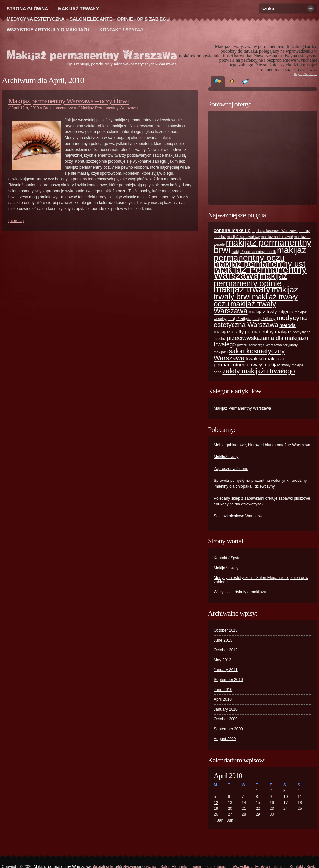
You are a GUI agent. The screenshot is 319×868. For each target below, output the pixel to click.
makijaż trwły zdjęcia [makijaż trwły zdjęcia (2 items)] (271, 311)
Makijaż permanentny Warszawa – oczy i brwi (68, 101)
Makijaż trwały (78, 9)
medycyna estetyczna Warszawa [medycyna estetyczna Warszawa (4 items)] (260, 321)
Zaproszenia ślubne (231, 469)
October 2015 (226, 630)
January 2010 (226, 709)
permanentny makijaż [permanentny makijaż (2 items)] (268, 331)
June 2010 (223, 690)
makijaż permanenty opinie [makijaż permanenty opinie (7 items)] (251, 280)
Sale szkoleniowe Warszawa (239, 516)
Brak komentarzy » (60, 108)
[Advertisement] (263, 158)
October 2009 (226, 719)
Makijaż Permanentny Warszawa (109, 108)
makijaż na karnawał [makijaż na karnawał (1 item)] (277, 237)
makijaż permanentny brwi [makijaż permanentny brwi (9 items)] (263, 246)
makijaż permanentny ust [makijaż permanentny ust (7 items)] (259, 264)
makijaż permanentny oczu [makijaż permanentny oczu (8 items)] (260, 254)
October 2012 (226, 650)
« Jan (219, 820)
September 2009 (228, 729)
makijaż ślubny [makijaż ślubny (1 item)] (264, 319)
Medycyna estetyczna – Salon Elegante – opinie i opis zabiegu (88, 19)
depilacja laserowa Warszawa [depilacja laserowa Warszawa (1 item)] (275, 231)
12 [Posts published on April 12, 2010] (216, 803)
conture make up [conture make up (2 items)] (232, 230)
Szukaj (311, 8)
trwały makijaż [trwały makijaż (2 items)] (265, 365)
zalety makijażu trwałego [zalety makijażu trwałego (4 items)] (258, 371)
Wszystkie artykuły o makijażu (48, 30)
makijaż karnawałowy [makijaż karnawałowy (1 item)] (243, 237)
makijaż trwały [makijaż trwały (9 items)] (242, 289)
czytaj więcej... (306, 74)
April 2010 (223, 699)
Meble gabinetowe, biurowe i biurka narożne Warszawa (262, 445)
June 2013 (223, 640)
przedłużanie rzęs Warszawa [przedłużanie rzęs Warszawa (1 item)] (259, 345)
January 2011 (226, 670)
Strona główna (27, 9)
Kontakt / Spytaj (121, 30)
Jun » (231, 820)
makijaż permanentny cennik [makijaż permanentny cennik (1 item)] (254, 252)
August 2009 (225, 739)
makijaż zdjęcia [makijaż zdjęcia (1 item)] (239, 319)
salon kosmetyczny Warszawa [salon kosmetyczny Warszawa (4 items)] (249, 354)
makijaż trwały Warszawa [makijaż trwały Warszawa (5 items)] (245, 307)
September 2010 (228, 680)
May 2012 (222, 660)
